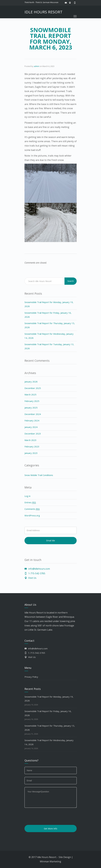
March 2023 (30, 440)
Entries (30, 502)
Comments (32, 509)
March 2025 (30, 395)
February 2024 (32, 420)
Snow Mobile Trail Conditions (39, 475)
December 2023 (33, 434)
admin (37, 66)
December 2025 (33, 388)
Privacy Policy (31, 677)
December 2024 (33, 414)
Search (71, 281)
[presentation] (47, 816)
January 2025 (31, 408)
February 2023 (32, 446)
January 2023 (31, 453)
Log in (27, 496)
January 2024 (31, 427)
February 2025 (32, 401)
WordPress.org (32, 515)
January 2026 (31, 382)
